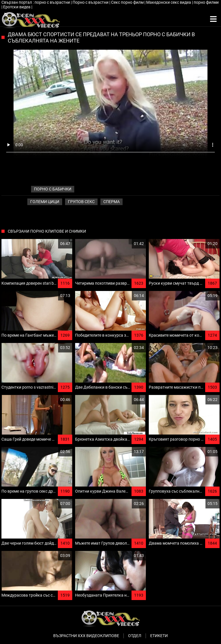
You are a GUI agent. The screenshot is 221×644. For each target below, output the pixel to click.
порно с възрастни (53, 2)
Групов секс (81, 202)
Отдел (135, 636)
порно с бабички (53, 189)
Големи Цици (45, 202)
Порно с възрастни (91, 2)
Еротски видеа (17, 7)
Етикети (159, 636)
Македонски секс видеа (169, 2)
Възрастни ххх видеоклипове (86, 636)
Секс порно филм (128, 2)
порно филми (206, 2)
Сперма (112, 202)
